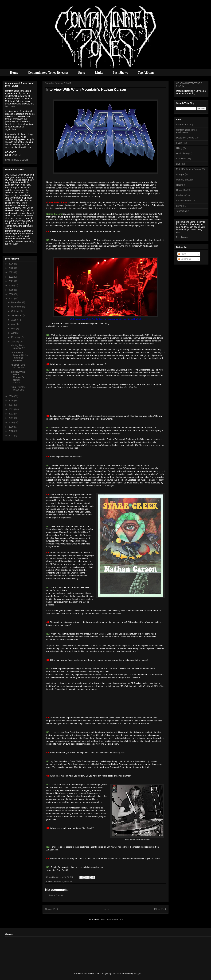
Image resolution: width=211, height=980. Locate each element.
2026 (11, 264)
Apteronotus (182, 125)
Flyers (179, 143)
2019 (11, 290)
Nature (180, 185)
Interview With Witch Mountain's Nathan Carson (18, 377)
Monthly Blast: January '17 (18, 347)
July (14, 324)
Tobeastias (182, 211)
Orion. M (68, 882)
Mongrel (180, 174)
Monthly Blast (183, 180)
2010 (11, 422)
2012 (11, 414)
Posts (182, 254)
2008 (11, 431)
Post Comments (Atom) (112, 919)
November (17, 307)
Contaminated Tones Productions (186, 131)
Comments (185, 259)
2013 (11, 409)
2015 (11, 401)
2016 (11, 396)
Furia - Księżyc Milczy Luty (18, 388)
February (16, 337)
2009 (11, 427)
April (14, 333)
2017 (11, 299)
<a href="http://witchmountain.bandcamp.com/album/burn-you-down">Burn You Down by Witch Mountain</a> (105, 401)
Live (178, 164)
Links (99, 73)
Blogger (137, 974)
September (17, 315)
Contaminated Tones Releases (48, 73)
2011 (11, 418)
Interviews (58, 882)
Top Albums (146, 73)
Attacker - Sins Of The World (19, 366)
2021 (11, 281)
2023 (11, 272)
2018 (11, 294)
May (14, 329)
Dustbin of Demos (185, 138)
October (16, 311)
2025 (11, 268)
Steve (179, 206)
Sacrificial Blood (184, 201)
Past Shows (120, 73)
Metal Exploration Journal (189, 169)
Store (82, 73)
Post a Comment (57, 895)
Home (14, 73)
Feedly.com (182, 237)
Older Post (160, 909)
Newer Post (52, 909)
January (16, 342)
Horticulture (182, 153)
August (15, 320)
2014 (11, 405)
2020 (11, 285)
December (17, 302)
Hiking (179, 148)
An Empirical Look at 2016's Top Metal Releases (19, 356)
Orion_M (16, 155)
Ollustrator (116, 974)
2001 (11, 436)
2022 (11, 277)
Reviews (180, 195)
